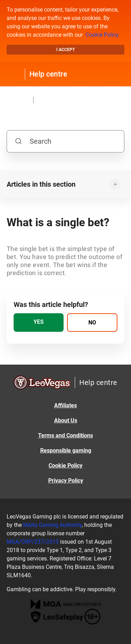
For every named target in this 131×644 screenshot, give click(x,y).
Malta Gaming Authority (52, 525)
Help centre (48, 74)
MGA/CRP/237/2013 (33, 542)
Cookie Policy (102, 35)
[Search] (66, 141)
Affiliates (65, 405)
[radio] (39, 323)
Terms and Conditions (65, 435)
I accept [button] (65, 50)
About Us (66, 420)
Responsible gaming (66, 450)
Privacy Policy (66, 481)
